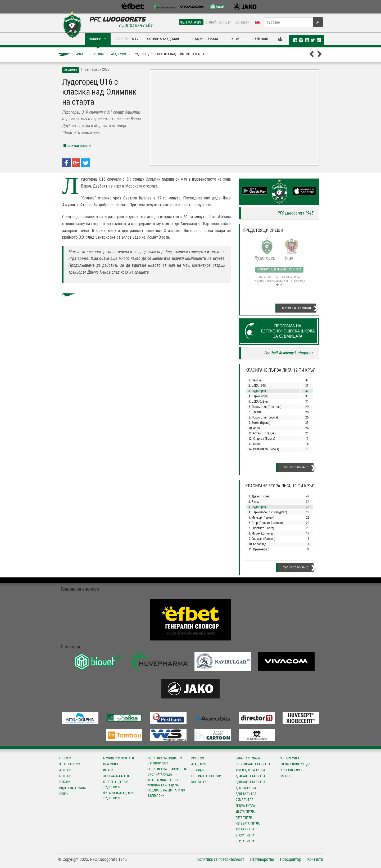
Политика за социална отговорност (165, 761)
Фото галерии (70, 764)
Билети (285, 776)
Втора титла (245, 835)
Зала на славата (248, 758)
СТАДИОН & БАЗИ (205, 39)
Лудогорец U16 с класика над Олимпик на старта (169, 54)
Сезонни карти (291, 770)
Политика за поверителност (220, 859)
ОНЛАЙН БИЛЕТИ (219, 22)
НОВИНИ (95, 39)
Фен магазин (289, 758)
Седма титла (245, 806)
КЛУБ (235, 39)
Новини (98, 54)
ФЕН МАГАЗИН (191, 22)
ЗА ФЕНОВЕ (261, 39)
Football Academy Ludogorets (289, 353)
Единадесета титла (250, 782)
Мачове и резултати (296, 308)
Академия (119, 54)
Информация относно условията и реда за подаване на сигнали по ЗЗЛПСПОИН (166, 788)
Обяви (64, 794)
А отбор (65, 770)
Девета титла (246, 794)
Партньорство (262, 859)
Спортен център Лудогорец (115, 784)
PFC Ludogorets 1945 (296, 213)
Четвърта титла (248, 824)
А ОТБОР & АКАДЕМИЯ (163, 39)
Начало (80, 54)
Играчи (108, 770)
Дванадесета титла (250, 776)
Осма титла (244, 800)
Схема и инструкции (295, 764)
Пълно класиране (296, 467)
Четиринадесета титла (253, 764)
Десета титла (246, 788)
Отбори (65, 782)
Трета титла (245, 829)
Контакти (242, 22)
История (198, 758)
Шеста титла (245, 812)
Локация (198, 770)
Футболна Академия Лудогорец (119, 796)
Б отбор (65, 776)
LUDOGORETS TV (127, 39)
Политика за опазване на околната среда (167, 772)
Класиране (111, 764)
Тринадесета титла (250, 770)
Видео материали (72, 788)
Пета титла (244, 818)
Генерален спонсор (206, 776)
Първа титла (245, 841)
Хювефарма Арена (116, 776)
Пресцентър (291, 859)
